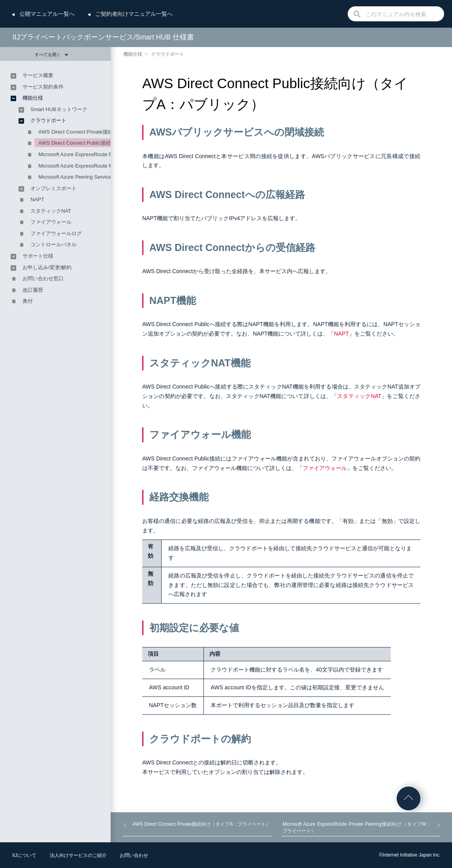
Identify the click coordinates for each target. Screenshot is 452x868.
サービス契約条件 (43, 87)
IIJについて (24, 855)
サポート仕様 (38, 256)
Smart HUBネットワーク (59, 109)
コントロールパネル (54, 244)
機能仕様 (133, 54)
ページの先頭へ (409, 798)
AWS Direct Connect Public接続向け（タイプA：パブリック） (110, 143)
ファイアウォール (325, 468)
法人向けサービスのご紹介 (78, 855)
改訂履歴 (33, 290)
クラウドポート (168, 54)
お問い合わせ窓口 (43, 278)
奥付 (28, 301)
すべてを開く (52, 55)
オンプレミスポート (54, 188)
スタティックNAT (359, 396)
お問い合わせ (134, 855)
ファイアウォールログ (56, 233)
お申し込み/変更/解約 (47, 267)
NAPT (341, 334)
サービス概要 (38, 75)
